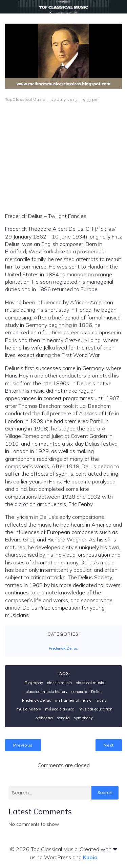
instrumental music (73, 700)
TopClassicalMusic (25, 100)
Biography (34, 683)
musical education (96, 709)
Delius (97, 692)
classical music (90, 683)
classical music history (47, 692)
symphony (83, 718)
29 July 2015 (64, 100)
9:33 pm (91, 100)
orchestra (44, 718)
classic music (59, 683)
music (101, 700)
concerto (79, 692)
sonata (63, 718)
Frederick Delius (63, 648)
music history (29, 709)
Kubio (90, 857)
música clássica (60, 709)
